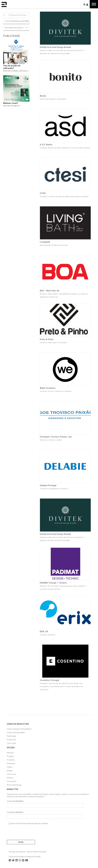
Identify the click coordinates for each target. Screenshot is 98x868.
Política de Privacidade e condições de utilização (25, 857)
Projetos (10, 756)
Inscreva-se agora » (12, 106)
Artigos (10, 771)
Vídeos (10, 767)
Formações (12, 781)
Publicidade (12, 736)
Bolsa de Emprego (14, 785)
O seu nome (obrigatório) (45, 804)
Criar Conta (11, 743)
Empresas (11, 763)
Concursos (11, 774)
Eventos (10, 778)
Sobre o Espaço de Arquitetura (19, 729)
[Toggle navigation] (94, 4)
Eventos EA (11, 740)
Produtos (11, 760)
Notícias (10, 753)
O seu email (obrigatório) (45, 815)
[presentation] (26, 833)
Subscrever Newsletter (16, 733)
